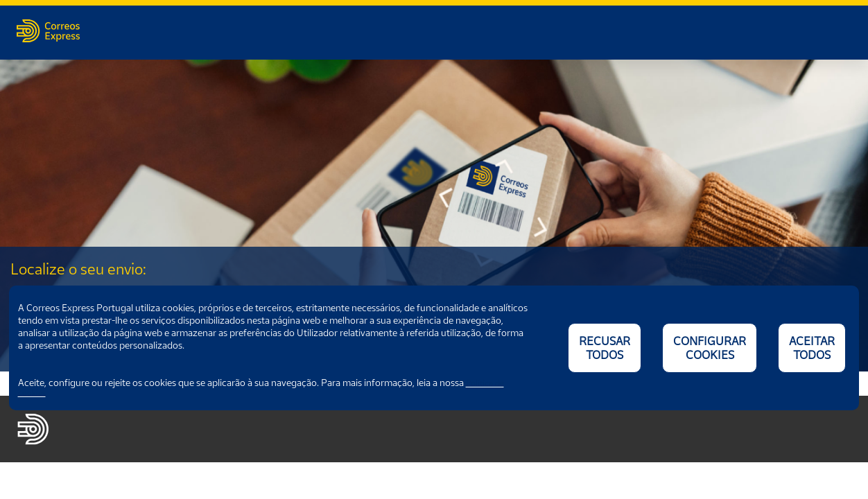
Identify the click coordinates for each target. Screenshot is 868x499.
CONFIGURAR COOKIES (710, 348)
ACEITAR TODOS (812, 348)
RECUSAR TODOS (605, 348)
